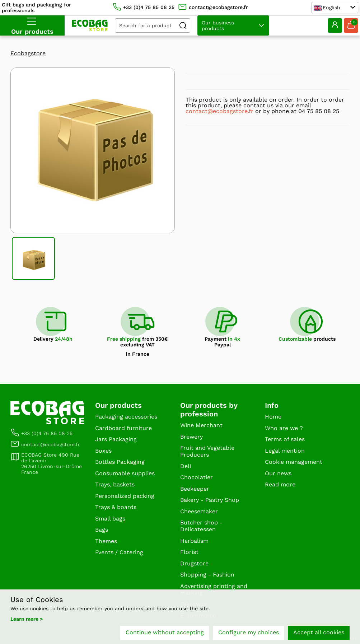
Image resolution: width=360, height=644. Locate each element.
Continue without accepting (165, 632)
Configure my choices (249, 632)
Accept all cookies (319, 632)
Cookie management (294, 462)
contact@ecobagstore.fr (219, 111)
